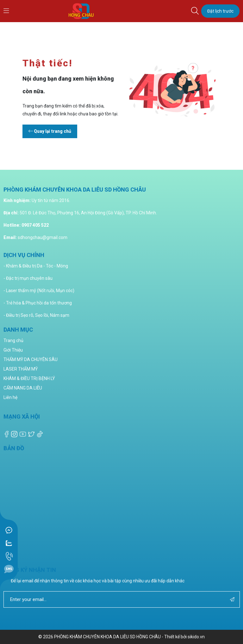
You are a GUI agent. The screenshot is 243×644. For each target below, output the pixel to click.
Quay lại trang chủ (50, 131)
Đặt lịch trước (220, 11)
